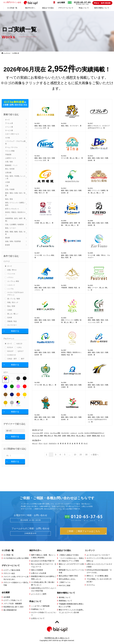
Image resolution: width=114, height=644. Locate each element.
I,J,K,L (19, 347)
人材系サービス (11, 158)
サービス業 (9, 130)
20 (81, 455)
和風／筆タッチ (13, 302)
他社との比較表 (37, 570)
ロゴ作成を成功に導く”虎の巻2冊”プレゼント (43, 584)
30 (86, 455)
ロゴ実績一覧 (16, 53)
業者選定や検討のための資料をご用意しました (44, 578)
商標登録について (65, 601)
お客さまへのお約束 (39, 573)
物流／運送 (9, 199)
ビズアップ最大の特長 (12, 570)
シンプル (10, 289)
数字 (23, 359)
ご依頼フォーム (65, 582)
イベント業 (9, 127)
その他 (7, 138)
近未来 (10, 318)
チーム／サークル (11, 147)
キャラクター (12, 325)
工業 (7, 186)
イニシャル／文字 (38, 433)
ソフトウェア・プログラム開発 (15, 142)
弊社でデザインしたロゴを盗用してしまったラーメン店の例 (71, 611)
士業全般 (8, 173)
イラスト (10, 277)
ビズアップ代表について (13, 600)
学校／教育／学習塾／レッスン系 (15, 177)
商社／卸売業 (10, 169)
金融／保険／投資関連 (13, 241)
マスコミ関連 (10, 151)
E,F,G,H (10, 347)
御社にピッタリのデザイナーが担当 (71, 565)
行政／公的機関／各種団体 (14, 224)
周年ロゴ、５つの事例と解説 (97, 576)
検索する (15, 331)
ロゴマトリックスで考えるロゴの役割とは (99, 559)
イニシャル (11, 274)
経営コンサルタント (12, 209)
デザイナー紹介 (9, 573)
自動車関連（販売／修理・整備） (15, 220)
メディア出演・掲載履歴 (13, 604)
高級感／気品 (12, 321)
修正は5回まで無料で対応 (68, 576)
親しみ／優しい (13, 314)
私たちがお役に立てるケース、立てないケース (44, 565)
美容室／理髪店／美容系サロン (15, 213)
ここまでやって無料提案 (40, 606)
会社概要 (61, 2)
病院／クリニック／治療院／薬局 (15, 204)
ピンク (18, 387)
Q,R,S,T (21, 351)
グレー (18, 379)
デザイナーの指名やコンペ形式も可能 (16, 584)
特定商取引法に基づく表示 (13, 607)
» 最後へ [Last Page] (95, 455)
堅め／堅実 (11, 306)
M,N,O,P (10, 351)
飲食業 (7, 245)
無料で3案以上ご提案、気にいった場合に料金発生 (43, 556)
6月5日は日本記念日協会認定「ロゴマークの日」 (99, 571)
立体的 (10, 310)
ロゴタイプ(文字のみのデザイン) (15, 294)
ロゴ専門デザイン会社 (21, 3)
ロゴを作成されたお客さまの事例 (16, 558)
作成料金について (38, 609)
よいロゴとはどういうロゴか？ (98, 555)
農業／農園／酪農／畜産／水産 (15, 233)
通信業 (7, 238)
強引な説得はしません (67, 579)
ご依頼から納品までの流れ (69, 555)
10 (75, 455)
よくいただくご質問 (39, 594)
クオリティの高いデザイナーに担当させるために (16, 578)
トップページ (7, 53)
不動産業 (8, 155)
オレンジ (18, 395)
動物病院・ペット (11, 165)
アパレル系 (9, 123)
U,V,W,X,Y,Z (12, 355)
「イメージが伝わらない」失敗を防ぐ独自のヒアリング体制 (71, 559)
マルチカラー (18, 403)
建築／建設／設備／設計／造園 (15, 194)
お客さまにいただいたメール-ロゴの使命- (99, 565)
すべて (7, 120)
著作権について (65, 597)
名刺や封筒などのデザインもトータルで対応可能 (44, 589)
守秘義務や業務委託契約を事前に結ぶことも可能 (71, 605)
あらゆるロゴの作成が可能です (43, 561)
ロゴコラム (91, 585)
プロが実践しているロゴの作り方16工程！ (99, 580)
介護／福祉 (9, 162)
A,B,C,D (19, 344)
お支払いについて (38, 618)
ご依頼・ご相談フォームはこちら (83, 531)
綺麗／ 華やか (71, 436)
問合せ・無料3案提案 (102, 3)
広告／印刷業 (10, 189)
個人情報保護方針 (10, 610)
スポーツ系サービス (12, 134)
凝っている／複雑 (14, 299)
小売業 (7, 182)
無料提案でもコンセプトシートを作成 (71, 571)
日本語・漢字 (12, 359)
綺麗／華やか (12, 270)
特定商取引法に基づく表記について (57, 638)
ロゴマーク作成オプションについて (44, 614)
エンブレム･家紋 (13, 281)
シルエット (11, 285)
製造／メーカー (11, 228)
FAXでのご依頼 (65, 585)
